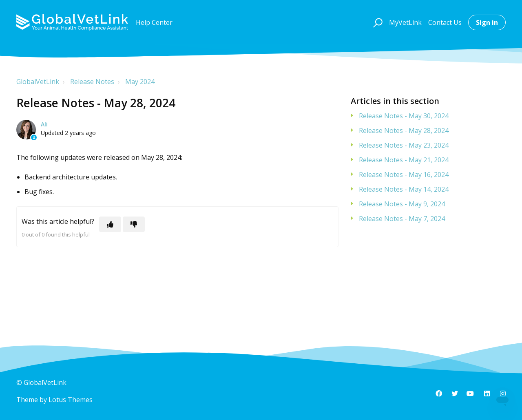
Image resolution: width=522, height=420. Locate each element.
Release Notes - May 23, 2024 (404, 145)
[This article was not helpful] (134, 224)
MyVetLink (405, 22)
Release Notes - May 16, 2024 (404, 175)
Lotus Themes (71, 400)
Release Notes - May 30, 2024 (404, 116)
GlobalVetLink (38, 82)
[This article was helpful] (110, 224)
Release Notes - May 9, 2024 (402, 204)
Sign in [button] (487, 22)
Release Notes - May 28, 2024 (404, 130)
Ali (44, 124)
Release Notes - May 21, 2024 (404, 160)
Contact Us (445, 22)
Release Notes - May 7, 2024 (402, 219)
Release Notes (92, 82)
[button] (377, 22)
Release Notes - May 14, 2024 (404, 189)
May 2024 (140, 82)
